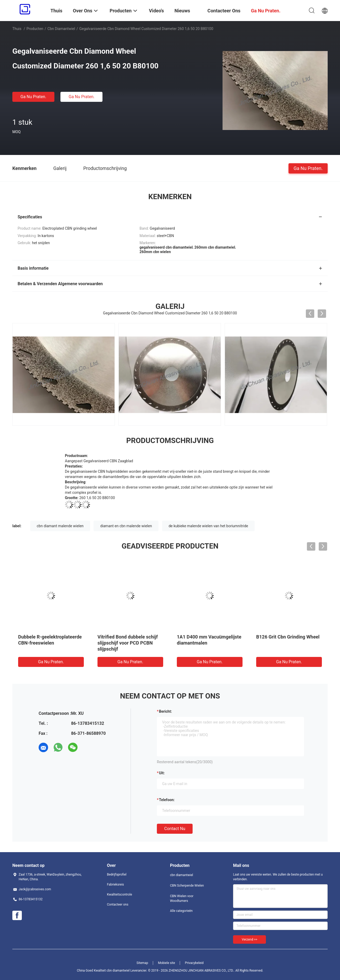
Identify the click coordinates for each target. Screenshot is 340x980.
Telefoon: (167, 800)
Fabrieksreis (115, 884)
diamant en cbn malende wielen (126, 526)
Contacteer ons (118, 904)
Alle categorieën (181, 911)
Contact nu (175, 829)
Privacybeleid (194, 963)
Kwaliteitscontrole (120, 894)
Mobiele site (166, 963)
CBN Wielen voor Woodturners (182, 898)
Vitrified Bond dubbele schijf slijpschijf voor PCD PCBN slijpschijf (128, 643)
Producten (35, 29)
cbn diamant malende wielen (60, 526)
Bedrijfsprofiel (117, 875)
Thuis (17, 29)
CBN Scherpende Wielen (187, 886)
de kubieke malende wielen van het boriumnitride (208, 526)
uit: (162, 773)
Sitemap (142, 963)
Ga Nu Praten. (33, 97)
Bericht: (165, 711)
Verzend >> (249, 939)
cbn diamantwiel (61, 29)
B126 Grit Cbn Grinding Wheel (288, 637)
